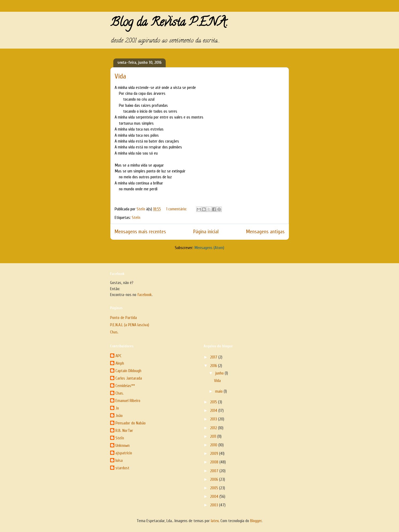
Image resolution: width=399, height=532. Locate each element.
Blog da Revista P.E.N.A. (169, 23)
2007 (215, 471)
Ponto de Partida (123, 318)
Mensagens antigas (265, 232)
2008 (215, 462)
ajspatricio (124, 453)
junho (220, 373)
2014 (214, 411)
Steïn (136, 218)
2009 (215, 454)
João (119, 416)
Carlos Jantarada (129, 378)
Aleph (120, 363)
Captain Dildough (128, 371)
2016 (214, 366)
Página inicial (206, 232)
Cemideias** (125, 386)
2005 (215, 488)
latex (215, 521)
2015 (214, 402)
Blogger (256, 521)
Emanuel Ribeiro (128, 401)
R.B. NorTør (124, 431)
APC (119, 356)
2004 (215, 496)
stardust (122, 468)
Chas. (114, 332)
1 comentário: (177, 209)
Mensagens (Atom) (209, 248)
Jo (117, 408)
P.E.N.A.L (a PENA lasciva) (130, 325)
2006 (215, 479)
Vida (120, 76)
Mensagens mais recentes (140, 232)
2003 (215, 505)
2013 (214, 419)
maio (219, 391)
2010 (214, 445)
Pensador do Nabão (131, 423)
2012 (214, 428)
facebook (145, 295)
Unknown (123, 446)
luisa (119, 460)
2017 (214, 357)
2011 (214, 436)
